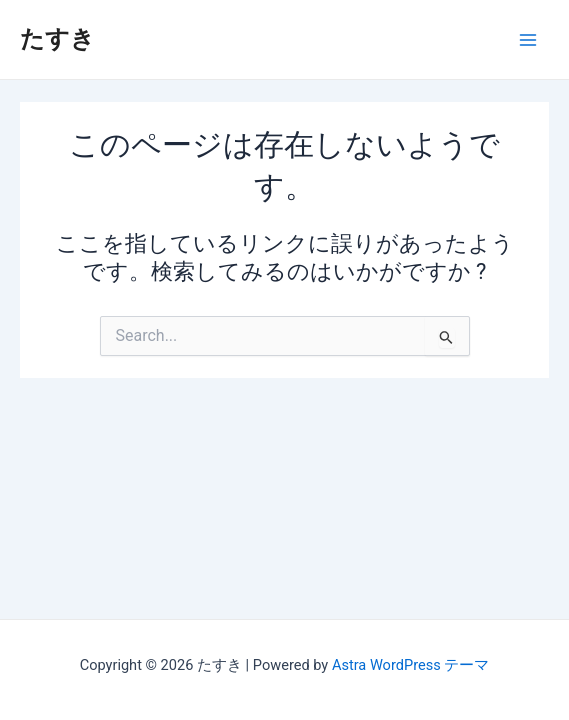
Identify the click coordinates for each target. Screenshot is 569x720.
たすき (57, 39)
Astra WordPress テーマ (410, 665)
